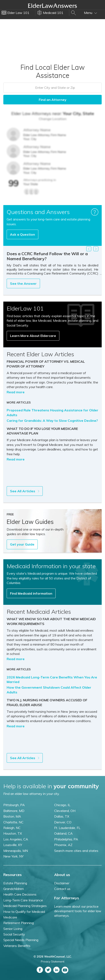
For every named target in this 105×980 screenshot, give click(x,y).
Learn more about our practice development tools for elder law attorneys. (78, 911)
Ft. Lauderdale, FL (67, 828)
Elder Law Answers (52, 6)
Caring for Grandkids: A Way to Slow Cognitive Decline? (52, 421)
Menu (91, 13)
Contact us (62, 889)
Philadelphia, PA (66, 839)
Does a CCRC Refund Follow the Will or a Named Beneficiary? (47, 256)
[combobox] (52, 88)
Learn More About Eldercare (33, 336)
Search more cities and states (76, 851)
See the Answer (23, 283)
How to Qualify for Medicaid (24, 912)
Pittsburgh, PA (14, 805)
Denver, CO (63, 822)
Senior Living (13, 929)
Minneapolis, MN (16, 851)
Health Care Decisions (20, 894)
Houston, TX (13, 833)
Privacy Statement (53, 961)
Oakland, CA (63, 833)
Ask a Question (22, 234)
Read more (16, 392)
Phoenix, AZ (63, 845)
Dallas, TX (62, 816)
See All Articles (25, 491)
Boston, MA (12, 816)
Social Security (14, 934)
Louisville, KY (13, 845)
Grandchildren (14, 889)
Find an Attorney (53, 100)
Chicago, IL (62, 805)
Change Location (53, 119)
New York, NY (13, 856)
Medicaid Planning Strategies (25, 906)
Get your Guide (22, 544)
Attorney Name (37, 130)
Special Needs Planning (21, 940)
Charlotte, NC (13, 822)
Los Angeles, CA (16, 839)
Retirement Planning (19, 923)
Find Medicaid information (31, 593)
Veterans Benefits (17, 946)
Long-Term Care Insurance (23, 900)
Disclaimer (62, 883)
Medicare (10, 917)
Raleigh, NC (12, 828)
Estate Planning (15, 883)
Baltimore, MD (14, 811)
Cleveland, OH (65, 811)
